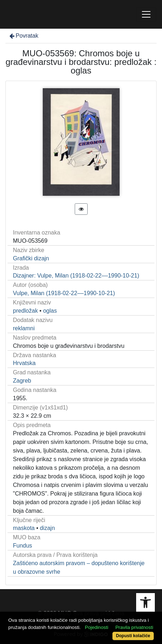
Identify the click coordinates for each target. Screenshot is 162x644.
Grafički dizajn (31, 258)
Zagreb (22, 381)
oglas (50, 311)
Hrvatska (24, 363)
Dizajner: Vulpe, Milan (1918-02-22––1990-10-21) (76, 276)
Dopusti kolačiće (133, 636)
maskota (24, 528)
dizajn (47, 528)
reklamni (24, 328)
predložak (25, 311)
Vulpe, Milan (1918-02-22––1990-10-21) (64, 293)
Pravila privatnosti (134, 627)
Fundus (22, 546)
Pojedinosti (96, 627)
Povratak (23, 36)
